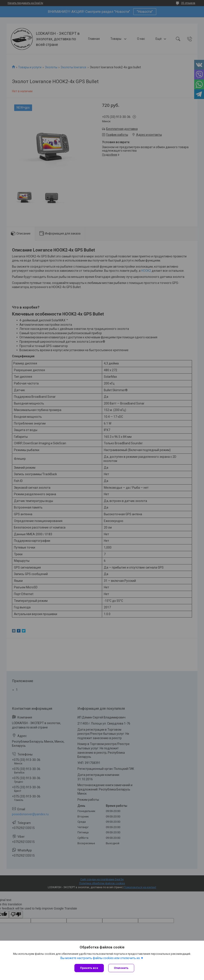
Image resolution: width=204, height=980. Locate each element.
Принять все (89, 968)
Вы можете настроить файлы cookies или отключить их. (100, 958)
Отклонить (121, 968)
